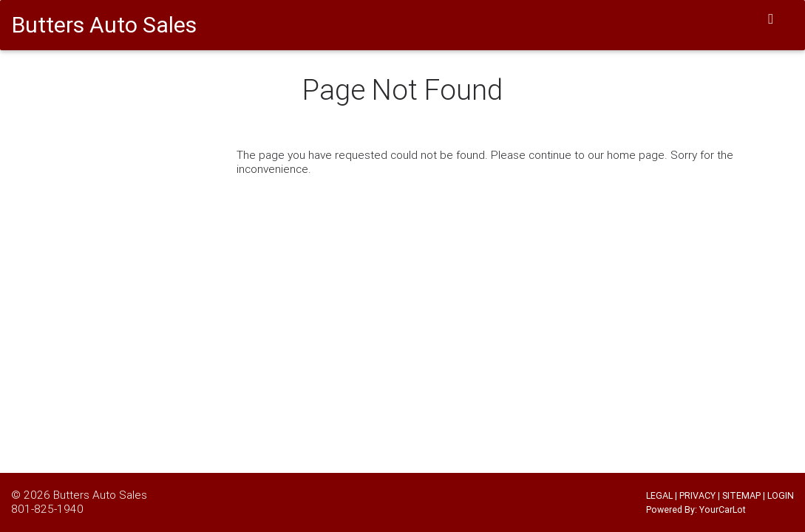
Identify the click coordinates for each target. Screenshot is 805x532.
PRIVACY (697, 495)
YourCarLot (723, 509)
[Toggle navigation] (771, 19)
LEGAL (659, 495)
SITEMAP (741, 495)
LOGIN (781, 495)
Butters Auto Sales (100, 494)
